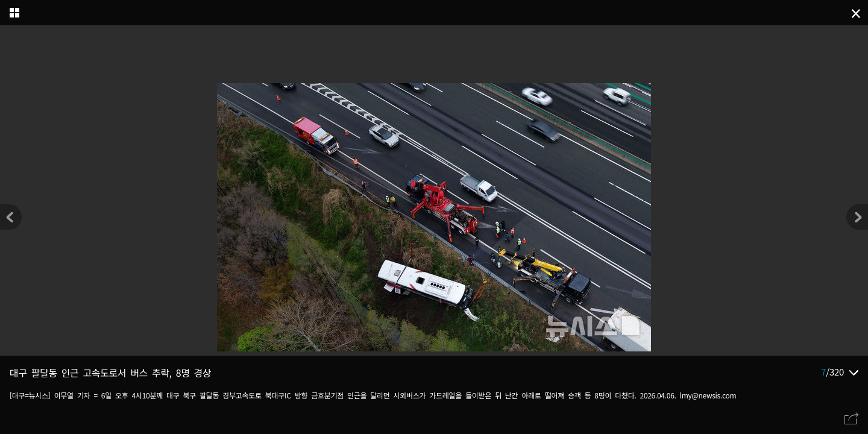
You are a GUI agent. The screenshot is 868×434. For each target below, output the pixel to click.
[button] (857, 217)
